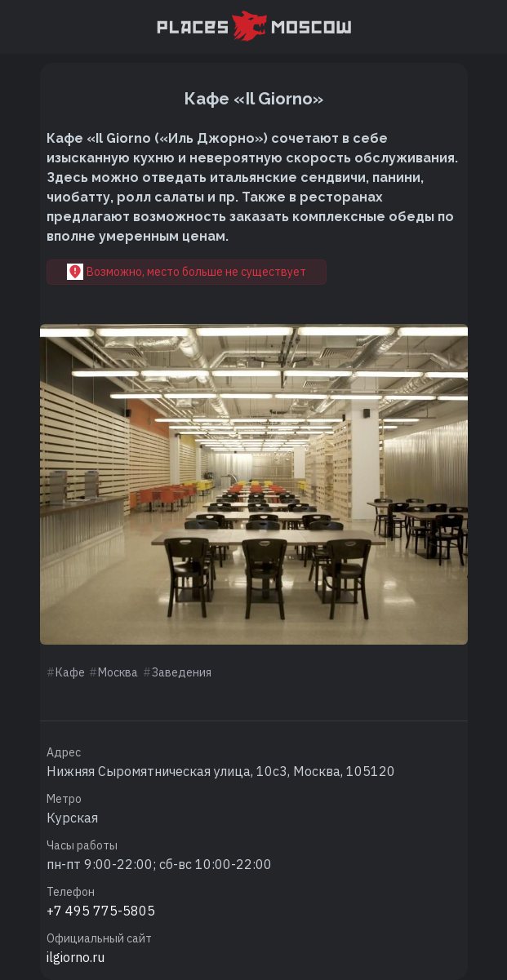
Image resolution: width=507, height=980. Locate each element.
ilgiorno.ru (76, 957)
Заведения (182, 672)
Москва (118, 672)
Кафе (70, 672)
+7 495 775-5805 (101, 911)
